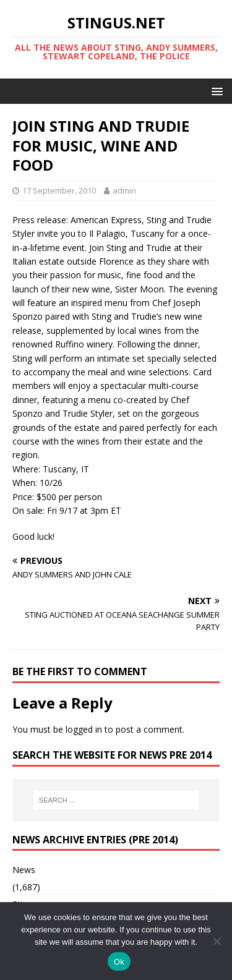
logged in (84, 729)
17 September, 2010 (59, 190)
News (24, 870)
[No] (217, 941)
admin (124, 190)
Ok (119, 962)
